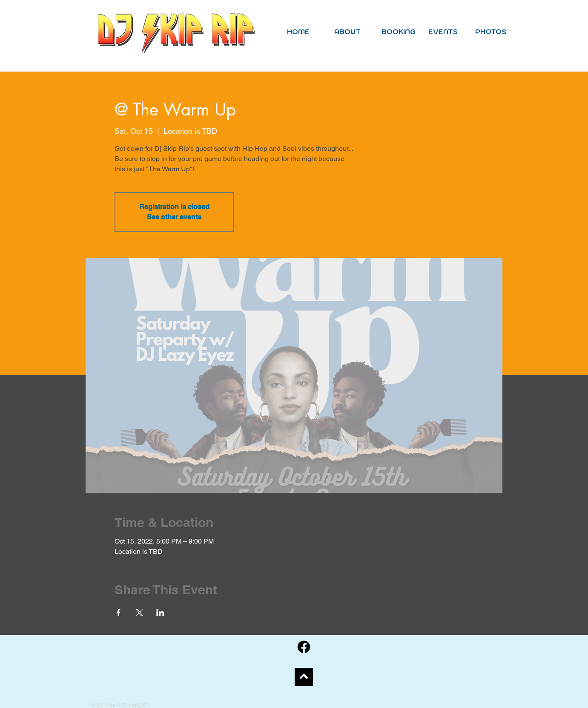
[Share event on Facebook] (119, 613)
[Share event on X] (139, 613)
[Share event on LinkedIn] (160, 613)
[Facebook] (304, 647)
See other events (174, 217)
